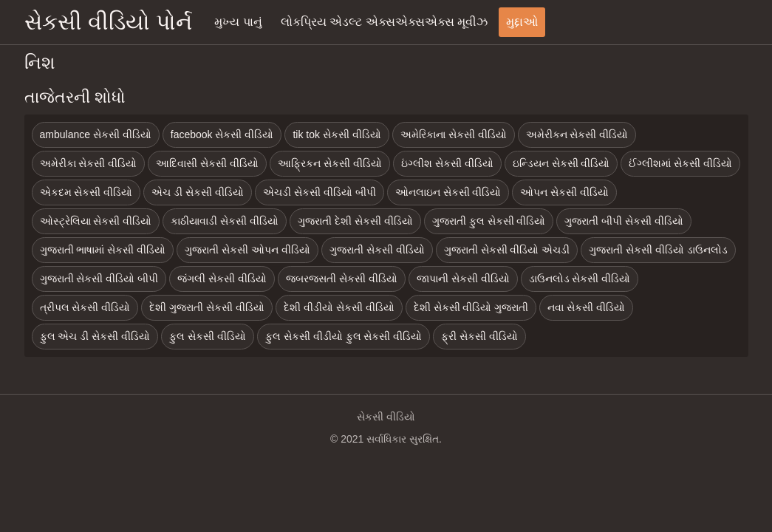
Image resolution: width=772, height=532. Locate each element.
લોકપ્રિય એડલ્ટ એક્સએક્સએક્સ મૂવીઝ (384, 22)
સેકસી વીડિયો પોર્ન (109, 22)
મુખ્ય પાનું (238, 22)
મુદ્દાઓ (522, 22)
